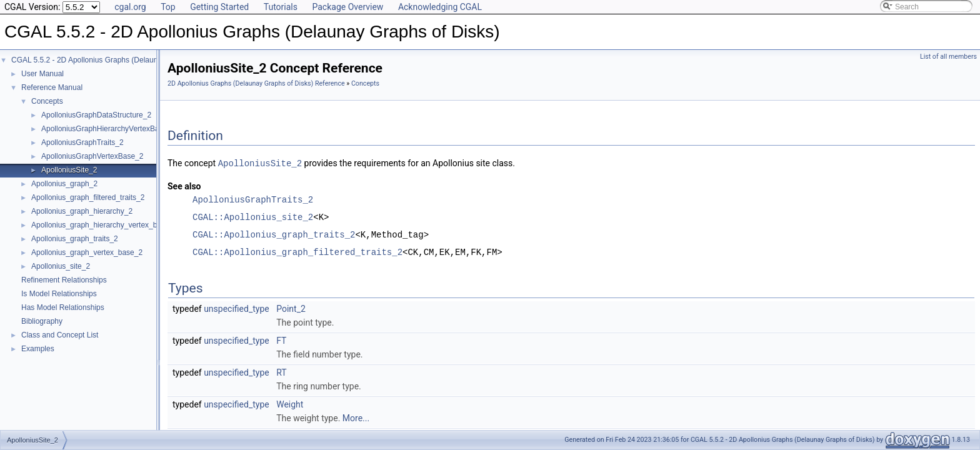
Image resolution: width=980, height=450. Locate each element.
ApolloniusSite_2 (69, 170)
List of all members (948, 57)
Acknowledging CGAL (440, 7)
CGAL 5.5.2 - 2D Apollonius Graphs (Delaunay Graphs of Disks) (117, 60)
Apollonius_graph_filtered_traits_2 (88, 197)
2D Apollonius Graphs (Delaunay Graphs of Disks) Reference (256, 83)
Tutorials (281, 7)
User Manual (42, 74)
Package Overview (347, 7)
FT (281, 340)
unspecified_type (237, 308)
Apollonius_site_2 (61, 266)
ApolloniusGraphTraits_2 (82, 142)
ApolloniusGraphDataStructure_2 (96, 115)
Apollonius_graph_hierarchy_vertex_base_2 (104, 225)
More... (356, 417)
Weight (290, 404)
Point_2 (291, 308)
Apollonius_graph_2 (64, 184)
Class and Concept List (60, 335)
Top (168, 7)
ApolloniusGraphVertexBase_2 (92, 156)
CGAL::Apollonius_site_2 (253, 217)
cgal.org (130, 7)
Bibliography (42, 321)
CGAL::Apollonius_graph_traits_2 (274, 234)
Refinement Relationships (64, 280)
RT (281, 372)
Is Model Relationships (59, 294)
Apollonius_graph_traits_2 (75, 239)
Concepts (47, 101)
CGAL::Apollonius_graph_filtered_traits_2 (297, 252)
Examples (38, 349)
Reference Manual (52, 87)
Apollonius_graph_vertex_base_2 (87, 252)
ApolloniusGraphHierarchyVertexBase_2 (108, 129)
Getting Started (219, 7)
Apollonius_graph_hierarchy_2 (82, 211)
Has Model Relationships (63, 307)
